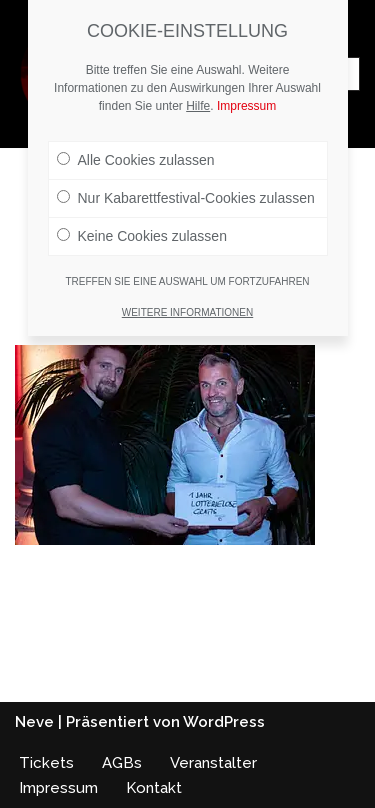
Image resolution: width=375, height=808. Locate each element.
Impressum (58, 788)
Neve (34, 722)
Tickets (46, 763)
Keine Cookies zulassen (142, 236)
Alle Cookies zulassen (136, 160)
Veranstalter (213, 763)
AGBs (122, 763)
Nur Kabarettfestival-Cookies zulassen (186, 198)
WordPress (224, 722)
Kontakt (154, 788)
